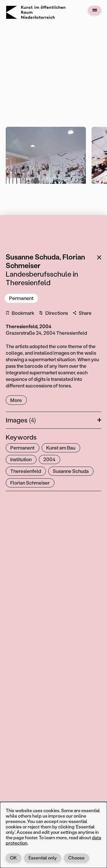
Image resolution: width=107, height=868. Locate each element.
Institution (21, 459)
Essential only (43, 858)
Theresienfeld (26, 471)
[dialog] (53, 835)
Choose (76, 858)
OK (13, 858)
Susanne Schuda (71, 471)
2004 (49, 459)
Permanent (21, 298)
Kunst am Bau (61, 448)
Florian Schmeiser (30, 483)
